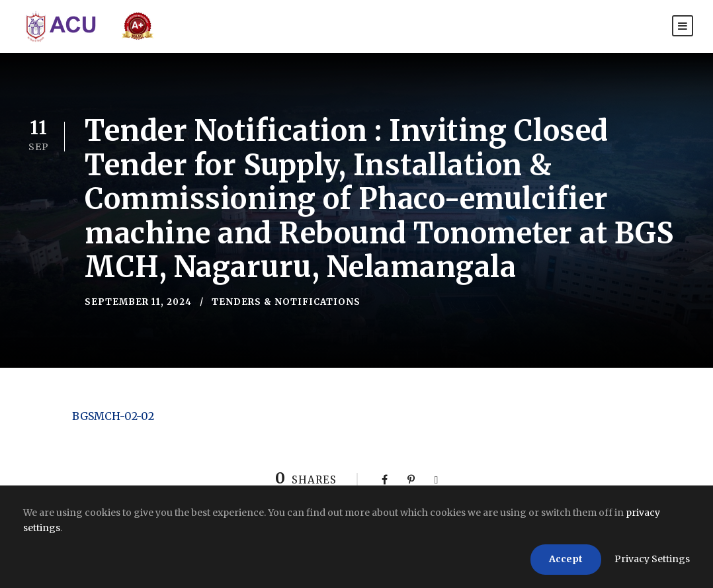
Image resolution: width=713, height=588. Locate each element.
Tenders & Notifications (286, 302)
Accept (566, 559)
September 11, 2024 (138, 302)
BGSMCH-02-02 (113, 416)
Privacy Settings (652, 559)
